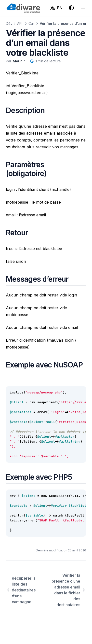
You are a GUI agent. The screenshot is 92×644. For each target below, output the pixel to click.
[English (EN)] (56, 8)
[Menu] (83, 8)
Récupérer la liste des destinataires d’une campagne (21, 590)
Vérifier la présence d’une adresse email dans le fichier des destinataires (69, 590)
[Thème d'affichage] (71, 8)
